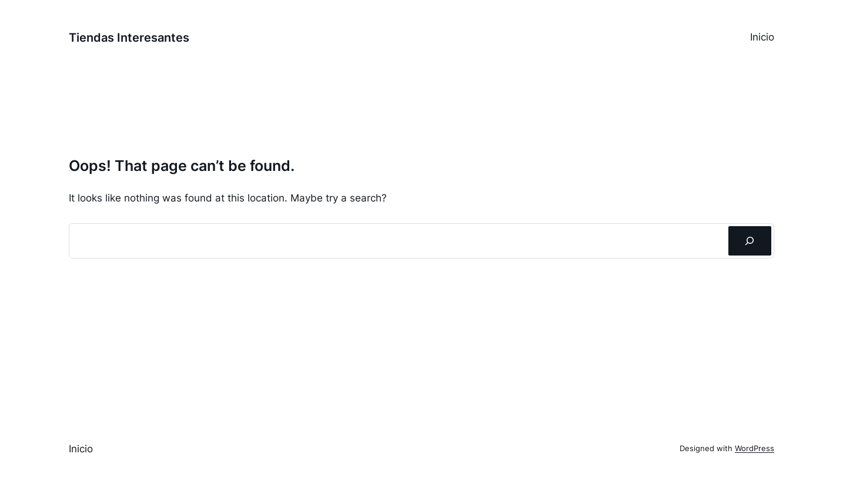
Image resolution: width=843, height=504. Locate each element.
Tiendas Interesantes (129, 38)
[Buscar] (750, 241)
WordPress (755, 448)
